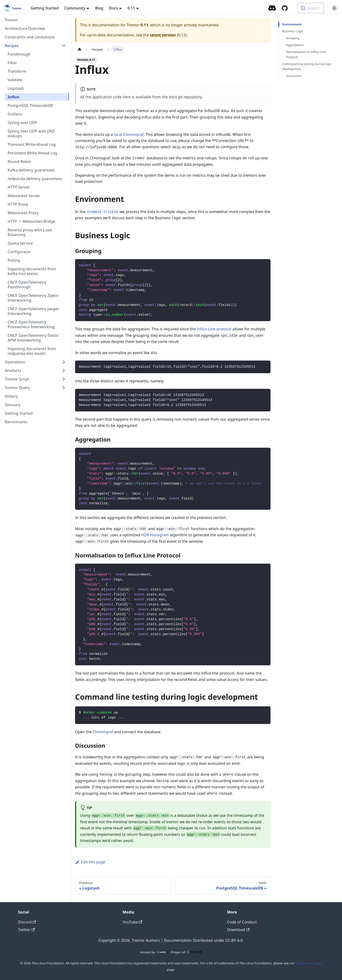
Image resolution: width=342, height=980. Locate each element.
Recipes (12, 46)
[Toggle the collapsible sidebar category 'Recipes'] (64, 46)
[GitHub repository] (285, 8)
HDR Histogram (155, 535)
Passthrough (19, 54)
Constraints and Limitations (30, 37)
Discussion (294, 76)
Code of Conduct (242, 922)
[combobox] (311, 8)
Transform (17, 71)
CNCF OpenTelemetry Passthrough (27, 285)
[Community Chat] (272, 8)
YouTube (132, 922)
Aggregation (295, 45)
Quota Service (20, 243)
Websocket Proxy (23, 213)
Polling (14, 260)
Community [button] (75, 8)
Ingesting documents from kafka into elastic (32, 271)
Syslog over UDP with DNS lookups (31, 133)
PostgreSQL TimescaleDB (30, 105)
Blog (99, 8)
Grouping (293, 38)
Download (238, 930)
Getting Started (45, 8)
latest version (163, 35)
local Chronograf (129, 134)
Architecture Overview (25, 29)
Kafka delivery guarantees (31, 170)
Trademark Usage (309, 963)
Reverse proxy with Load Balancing (30, 232)
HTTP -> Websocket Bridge (31, 221)
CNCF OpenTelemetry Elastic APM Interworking (33, 338)
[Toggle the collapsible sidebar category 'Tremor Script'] (64, 379)
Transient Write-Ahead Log (32, 144)
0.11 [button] (131, 8)
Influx (13, 97)
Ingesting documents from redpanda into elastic (32, 351)
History (11, 396)
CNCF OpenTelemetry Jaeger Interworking (33, 311)
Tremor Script (17, 379)
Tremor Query (17, 388)
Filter (12, 63)
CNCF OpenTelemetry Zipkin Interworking (33, 298)
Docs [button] (113, 8)
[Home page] (80, 50)
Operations (15, 362)
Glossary (13, 405)
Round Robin (19, 162)
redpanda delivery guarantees (35, 179)
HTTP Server (19, 187)
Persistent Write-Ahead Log (32, 153)
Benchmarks (16, 422)
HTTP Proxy (18, 204)
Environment (291, 24)
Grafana (15, 114)
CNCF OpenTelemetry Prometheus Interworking (31, 324)
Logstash (16, 88)
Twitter (26, 930)
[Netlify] (161, 952)
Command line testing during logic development (307, 66)
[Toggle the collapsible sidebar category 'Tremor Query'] (64, 388)
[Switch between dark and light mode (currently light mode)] (334, 8)
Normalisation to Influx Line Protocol (306, 54)
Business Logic (293, 31)
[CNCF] (194, 952)
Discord (27, 922)
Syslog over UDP (22, 123)
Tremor (11, 20)
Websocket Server (24, 196)
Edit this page (90, 862)
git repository (190, 97)
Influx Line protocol (214, 329)
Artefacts (13, 371)
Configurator (19, 252)
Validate (15, 80)
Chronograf (103, 732)
